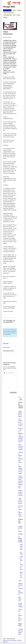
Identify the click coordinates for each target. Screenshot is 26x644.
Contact (19, 640)
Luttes (20, 581)
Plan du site (6, 640)
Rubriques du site (7, 10)
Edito (14, 15)
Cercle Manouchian (8, 15)
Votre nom (6, 344)
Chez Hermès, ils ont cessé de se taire (21, 422)
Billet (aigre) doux (20, 599)
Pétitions (5, 17)
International (21, 534)
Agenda (14, 10)
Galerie (18, 15)
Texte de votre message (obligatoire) (9, 364)
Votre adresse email (8, 351)
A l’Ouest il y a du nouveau (22, 566)
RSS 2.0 (5, 642)
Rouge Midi (9, 7)
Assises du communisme (9, 13)
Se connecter (6, 347)
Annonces (19, 10)
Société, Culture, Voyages (20, 605)
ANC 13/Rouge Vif (21, 593)
